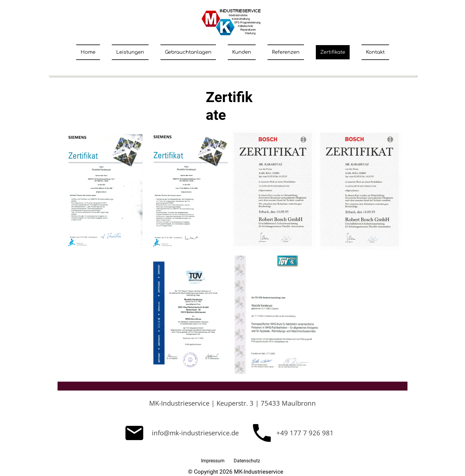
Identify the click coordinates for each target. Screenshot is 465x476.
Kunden (242, 52)
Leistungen (130, 52)
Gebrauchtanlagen (188, 52)
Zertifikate (333, 52)
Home (88, 52)
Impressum (213, 461)
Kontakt (375, 52)
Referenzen (286, 52)
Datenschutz (247, 461)
